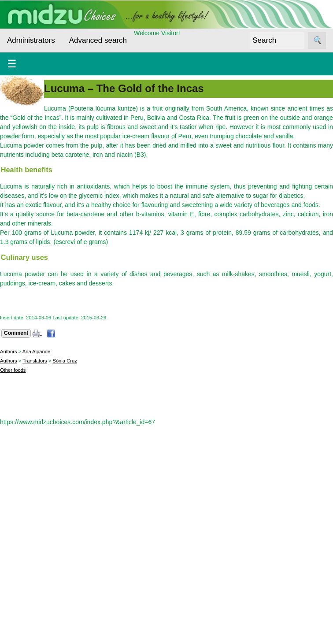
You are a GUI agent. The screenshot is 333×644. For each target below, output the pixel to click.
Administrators (31, 40)
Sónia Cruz (65, 361)
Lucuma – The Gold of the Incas (124, 88)
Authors (9, 352)
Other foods (13, 370)
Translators (35, 361)
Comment (16, 333)
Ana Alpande (36, 352)
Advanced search (98, 40)
